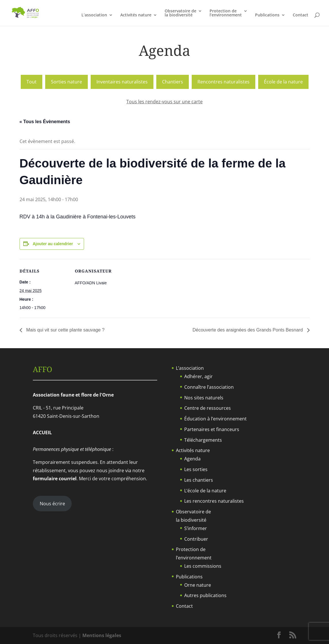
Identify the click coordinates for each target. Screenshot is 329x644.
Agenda (192, 459)
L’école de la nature (205, 491)
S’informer (196, 528)
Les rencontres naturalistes (214, 501)
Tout (32, 82)
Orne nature (198, 585)
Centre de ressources (208, 408)
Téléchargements (203, 440)
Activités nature (136, 15)
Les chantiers (199, 480)
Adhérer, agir (198, 376)
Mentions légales (102, 635)
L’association (94, 15)
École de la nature (283, 82)
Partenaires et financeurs (212, 429)
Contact (301, 15)
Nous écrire (52, 504)
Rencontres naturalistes (224, 82)
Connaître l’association (209, 387)
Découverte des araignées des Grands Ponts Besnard (248, 330)
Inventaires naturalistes (122, 82)
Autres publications (205, 595)
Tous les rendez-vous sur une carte (164, 102)
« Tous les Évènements (45, 122)
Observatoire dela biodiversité (180, 13)
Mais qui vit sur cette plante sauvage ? (65, 330)
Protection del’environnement (226, 13)
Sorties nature (66, 82)
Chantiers (173, 82)
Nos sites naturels (204, 398)
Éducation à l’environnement (215, 419)
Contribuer (196, 539)
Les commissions (203, 566)
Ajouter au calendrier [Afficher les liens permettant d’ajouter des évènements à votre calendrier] (53, 244)
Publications (267, 15)
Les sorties (196, 469)
